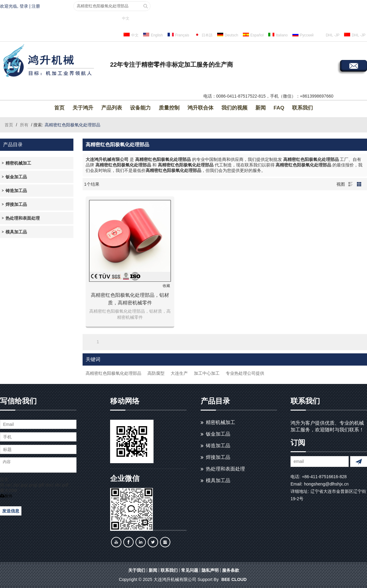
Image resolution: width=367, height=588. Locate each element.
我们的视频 (234, 108)
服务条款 (231, 570)
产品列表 (112, 108)
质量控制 (169, 108)
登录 (24, 6)
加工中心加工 (207, 373)
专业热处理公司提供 (245, 373)
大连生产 (179, 373)
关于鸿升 (83, 108)
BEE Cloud (234, 579)
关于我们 (137, 570)
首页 (59, 108)
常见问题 (190, 570)
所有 (24, 125)
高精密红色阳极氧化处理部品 (113, 373)
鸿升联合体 (200, 108)
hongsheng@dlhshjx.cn (326, 484)
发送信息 (11, 511)
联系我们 (302, 108)
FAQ (279, 108)
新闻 (261, 108)
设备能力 (140, 108)
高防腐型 (156, 373)
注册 (36, 6)
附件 (6, 496)
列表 (350, 184)
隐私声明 (210, 570)
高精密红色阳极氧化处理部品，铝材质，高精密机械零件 (130, 299)
